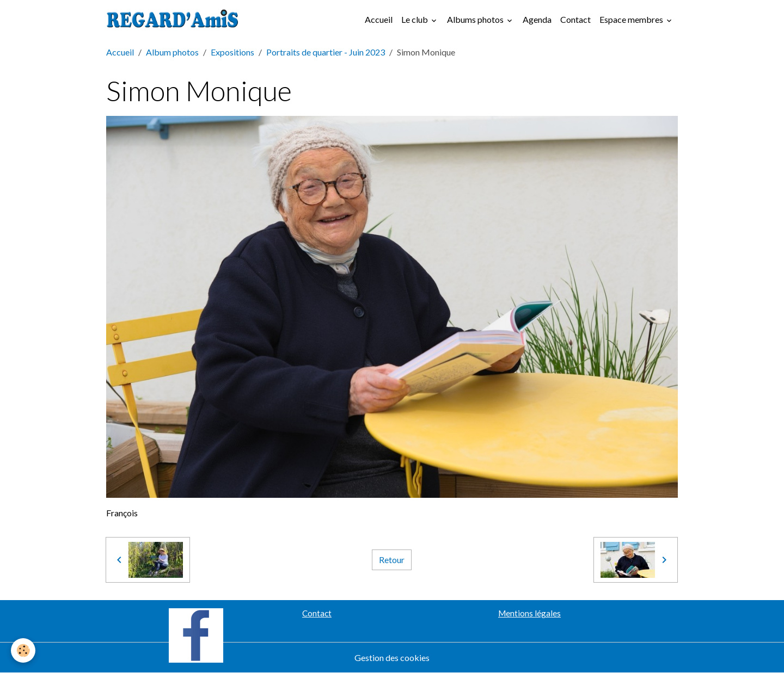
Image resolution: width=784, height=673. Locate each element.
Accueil (379, 19)
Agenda (537, 19)
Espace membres (632, 19)
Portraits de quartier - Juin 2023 (326, 52)
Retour (392, 560)
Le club (415, 19)
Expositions (232, 52)
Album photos (172, 52)
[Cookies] (23, 650)
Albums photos (476, 19)
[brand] (175, 20)
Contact (575, 19)
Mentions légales (529, 613)
